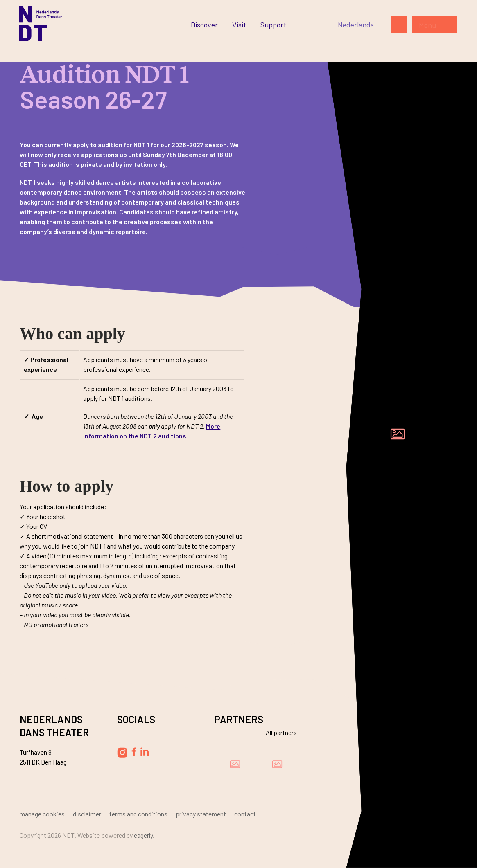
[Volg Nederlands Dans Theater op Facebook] (134, 752)
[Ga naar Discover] (204, 25)
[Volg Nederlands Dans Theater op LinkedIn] (145, 751)
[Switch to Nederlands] (356, 25)
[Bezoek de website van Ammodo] (277, 764)
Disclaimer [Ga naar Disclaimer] (87, 814)
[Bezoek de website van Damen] (235, 764)
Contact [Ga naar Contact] (245, 814)
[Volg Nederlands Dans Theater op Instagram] (122, 752)
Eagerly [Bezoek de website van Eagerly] (143, 835)
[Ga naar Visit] (239, 25)
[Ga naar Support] (273, 25)
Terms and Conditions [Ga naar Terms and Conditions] (138, 814)
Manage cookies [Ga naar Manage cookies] (42, 814)
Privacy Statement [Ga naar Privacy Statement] (201, 814)
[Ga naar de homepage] (41, 24)
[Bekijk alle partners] (276, 732)
